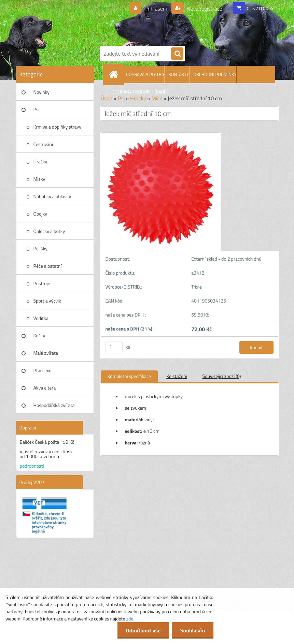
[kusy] (114, 347)
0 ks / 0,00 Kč (261, 8)
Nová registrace (204, 9)
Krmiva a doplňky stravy (58, 127)
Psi (37, 109)
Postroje (42, 283)
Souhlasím (192, 630)
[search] (177, 54)
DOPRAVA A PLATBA (145, 74)
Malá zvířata (46, 353)
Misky (39, 179)
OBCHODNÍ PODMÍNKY (215, 74)
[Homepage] (115, 74)
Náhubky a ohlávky (52, 196)
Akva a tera (45, 388)
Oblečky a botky (49, 231)
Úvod (107, 98)
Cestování (43, 144)
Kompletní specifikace (129, 376)
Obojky (40, 214)
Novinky (41, 92)
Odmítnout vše (143, 630)
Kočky (39, 335)
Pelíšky (41, 248)
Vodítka (41, 318)
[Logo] (187, 21)
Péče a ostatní (48, 266)
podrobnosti (32, 466)
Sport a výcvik (47, 301)
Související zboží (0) (222, 376)
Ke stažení (177, 376)
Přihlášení (156, 9)
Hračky (40, 162)
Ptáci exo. (43, 370)
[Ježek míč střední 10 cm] (162, 135)
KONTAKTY (179, 74)
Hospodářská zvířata (54, 405)
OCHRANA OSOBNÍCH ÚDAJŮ (140, 92)
